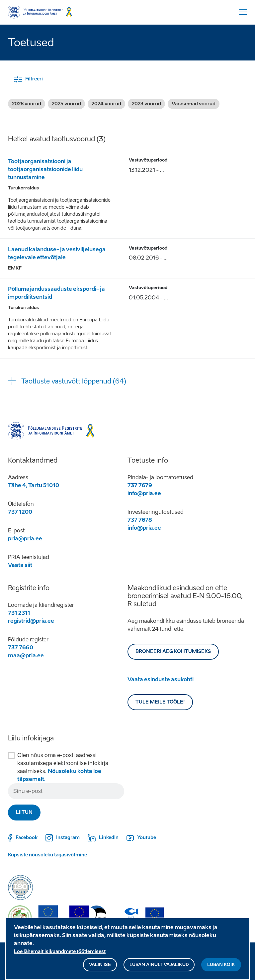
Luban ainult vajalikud (159, 968)
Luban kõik (221, 968)
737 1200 (20, 512)
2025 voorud (66, 104)
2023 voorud (146, 104)
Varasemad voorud (194, 104)
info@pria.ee (144, 493)
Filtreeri (34, 79)
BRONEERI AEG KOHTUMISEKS (173, 652)
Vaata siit (20, 565)
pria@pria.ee (25, 539)
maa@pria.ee (26, 655)
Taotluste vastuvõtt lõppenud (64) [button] (74, 381)
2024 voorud (106, 104)
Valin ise (100, 968)
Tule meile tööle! (160, 702)
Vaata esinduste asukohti (161, 679)
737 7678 (140, 520)
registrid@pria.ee (31, 621)
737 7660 (21, 648)
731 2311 (19, 613)
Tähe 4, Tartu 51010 (34, 485)
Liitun (24, 812)
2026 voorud (27, 104)
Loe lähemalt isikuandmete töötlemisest (60, 955)
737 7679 (140, 485)
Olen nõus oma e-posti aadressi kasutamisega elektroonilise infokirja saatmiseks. (63, 767)
